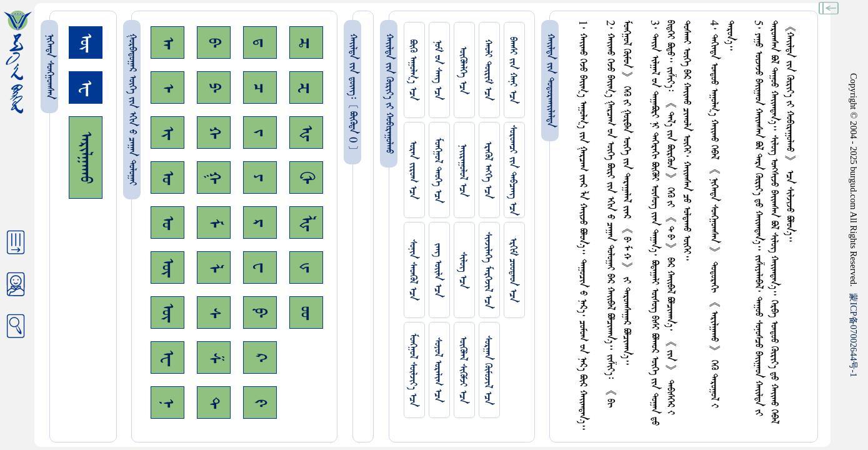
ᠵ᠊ (260, 132)
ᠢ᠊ (167, 133)
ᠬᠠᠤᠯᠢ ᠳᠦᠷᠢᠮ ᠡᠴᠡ (488, 70)
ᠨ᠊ (167, 403)
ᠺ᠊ (260, 357)
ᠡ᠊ (167, 88)
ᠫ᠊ (214, 87)
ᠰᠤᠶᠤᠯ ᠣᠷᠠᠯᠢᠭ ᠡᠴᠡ (438, 370)
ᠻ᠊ (260, 403)
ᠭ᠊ (214, 177)
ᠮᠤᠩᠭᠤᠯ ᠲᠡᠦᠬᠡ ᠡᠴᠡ (438, 170)
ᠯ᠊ (214, 268)
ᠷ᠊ (260, 223)
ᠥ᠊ (167, 267)
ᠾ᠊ (306, 133)
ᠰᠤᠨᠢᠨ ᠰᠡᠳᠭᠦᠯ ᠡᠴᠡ (413, 270)
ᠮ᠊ (214, 223)
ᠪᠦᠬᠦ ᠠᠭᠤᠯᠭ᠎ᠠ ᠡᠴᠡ (413, 70)
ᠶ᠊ (260, 177)
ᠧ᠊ (167, 358)
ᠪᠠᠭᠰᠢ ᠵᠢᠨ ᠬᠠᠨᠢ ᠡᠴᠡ (513, 70)
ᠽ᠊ (306, 88)
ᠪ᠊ (214, 42)
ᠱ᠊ (214, 358)
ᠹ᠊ (260, 312)
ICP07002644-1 (854, 335)
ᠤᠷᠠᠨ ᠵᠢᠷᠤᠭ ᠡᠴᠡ (413, 170)
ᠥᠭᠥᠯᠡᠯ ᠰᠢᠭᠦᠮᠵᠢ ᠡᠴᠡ (463, 370)
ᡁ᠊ (306, 267)
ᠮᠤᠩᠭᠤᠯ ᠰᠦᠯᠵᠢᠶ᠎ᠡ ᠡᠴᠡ (413, 370)
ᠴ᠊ (260, 88)
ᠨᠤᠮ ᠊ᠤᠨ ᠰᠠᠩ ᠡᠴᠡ (438, 70)
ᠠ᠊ (167, 43)
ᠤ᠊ (167, 222)
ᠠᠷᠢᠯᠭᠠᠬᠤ (86, 157)
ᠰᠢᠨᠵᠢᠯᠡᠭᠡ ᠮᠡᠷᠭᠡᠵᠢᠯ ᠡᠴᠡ (488, 270)
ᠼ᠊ (306, 43)
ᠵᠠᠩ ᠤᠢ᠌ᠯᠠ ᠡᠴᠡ (438, 270)
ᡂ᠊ (306, 313)
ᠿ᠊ (306, 177)
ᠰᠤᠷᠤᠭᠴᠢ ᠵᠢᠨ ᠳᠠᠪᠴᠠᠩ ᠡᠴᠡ (513, 170)
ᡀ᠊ (306, 223)
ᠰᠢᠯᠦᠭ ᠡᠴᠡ (463, 270)
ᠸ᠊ (260, 267)
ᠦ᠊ (167, 312)
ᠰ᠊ (214, 313)
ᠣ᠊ (167, 177)
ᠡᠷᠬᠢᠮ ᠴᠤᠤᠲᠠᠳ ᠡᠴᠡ (513, 270)
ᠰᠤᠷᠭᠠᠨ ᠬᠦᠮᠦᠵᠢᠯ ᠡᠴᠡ (488, 370)
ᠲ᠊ (214, 402)
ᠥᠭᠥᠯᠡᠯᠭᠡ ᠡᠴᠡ (463, 70)
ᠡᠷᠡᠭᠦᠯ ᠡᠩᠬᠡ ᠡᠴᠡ (488, 170)
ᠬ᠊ (214, 132)
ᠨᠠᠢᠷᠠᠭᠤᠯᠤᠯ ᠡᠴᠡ (463, 170)
